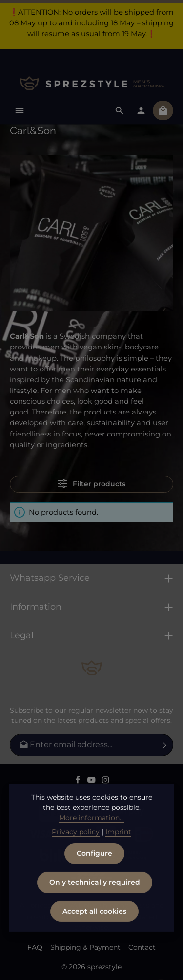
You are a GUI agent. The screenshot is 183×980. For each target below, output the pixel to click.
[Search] (120, 110)
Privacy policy (76, 853)
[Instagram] (106, 782)
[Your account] (141, 110)
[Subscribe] (165, 745)
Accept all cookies (94, 933)
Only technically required (95, 904)
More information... (91, 839)
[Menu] (20, 110)
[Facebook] (79, 782)
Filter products (91, 484)
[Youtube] (92, 782)
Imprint (118, 853)
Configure (94, 875)
